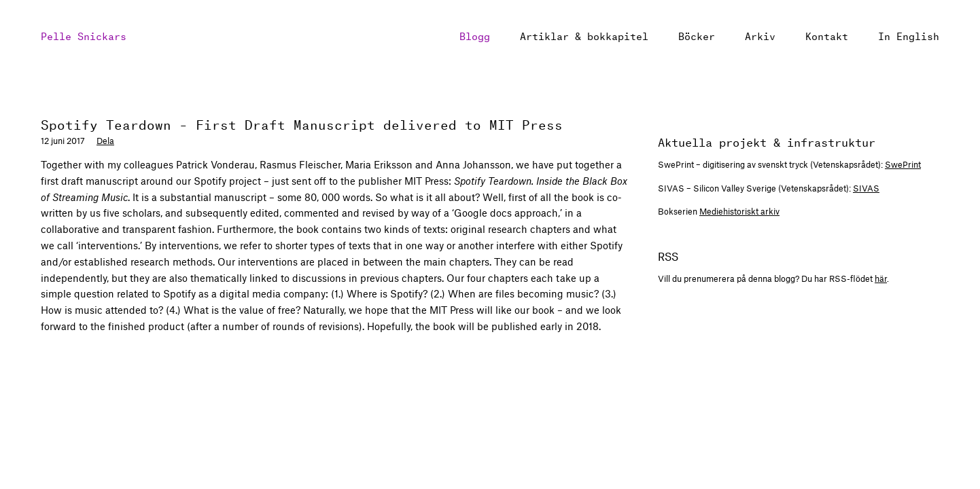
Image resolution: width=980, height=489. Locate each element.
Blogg (475, 35)
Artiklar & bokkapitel (584, 35)
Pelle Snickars (84, 35)
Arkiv (760, 35)
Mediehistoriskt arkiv (739, 211)
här (881, 278)
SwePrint (903, 164)
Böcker (697, 35)
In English (909, 35)
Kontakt (827, 35)
